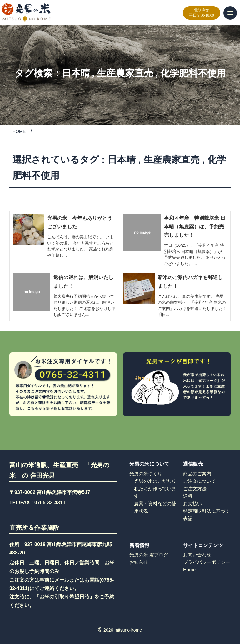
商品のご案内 (197, 474)
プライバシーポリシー (207, 562)
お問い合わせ (197, 555)
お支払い (192, 504)
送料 (188, 496)
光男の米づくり (146, 474)
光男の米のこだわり (155, 481)
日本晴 (76, 73)
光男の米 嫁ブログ (149, 555)
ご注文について (200, 481)
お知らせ (139, 562)
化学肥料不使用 (193, 73)
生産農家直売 (125, 73)
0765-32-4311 (50, 503)
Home (189, 570)
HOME (19, 131)
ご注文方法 (195, 489)
